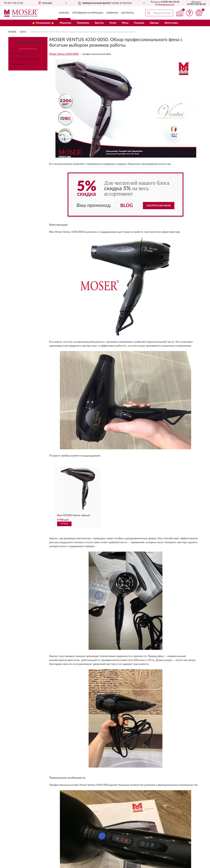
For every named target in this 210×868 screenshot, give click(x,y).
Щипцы (154, 23)
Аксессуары (171, 23)
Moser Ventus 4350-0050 (64, 54)
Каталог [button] (64, 13)
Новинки (112, 13)
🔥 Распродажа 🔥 (43, 23)
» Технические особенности (25, 59)
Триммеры (83, 23)
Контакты (127, 13)
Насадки (139, 23)
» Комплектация (19, 64)
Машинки (65, 23)
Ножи (113, 23)
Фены (125, 23)
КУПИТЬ (64, 524)
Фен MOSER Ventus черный (74, 515)
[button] (165, 4)
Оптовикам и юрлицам (88, 13)
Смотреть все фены (159, 206)
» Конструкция (19, 54)
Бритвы (99, 23)
